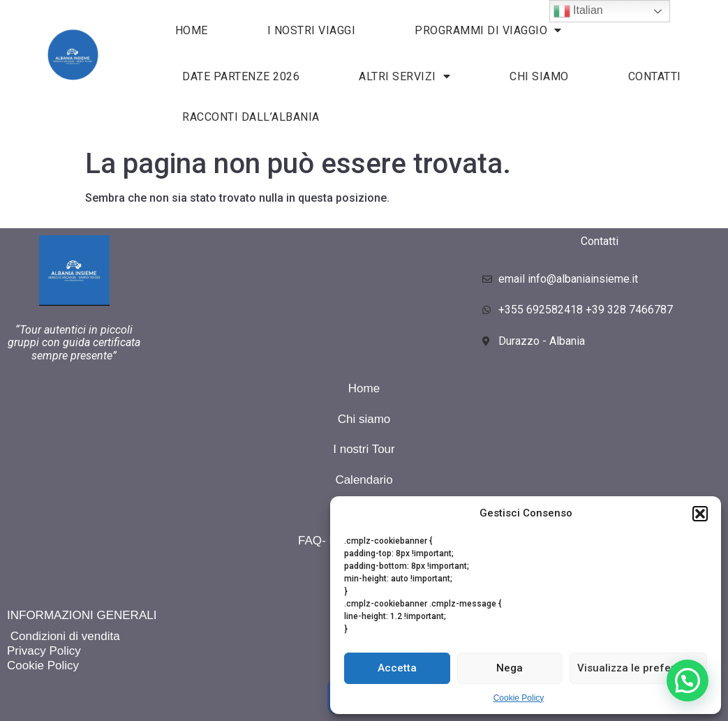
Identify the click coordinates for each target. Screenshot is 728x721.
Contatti (655, 76)
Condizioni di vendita (64, 636)
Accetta (397, 668)
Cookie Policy (519, 698)
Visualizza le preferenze (638, 668)
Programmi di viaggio (488, 30)
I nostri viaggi (312, 30)
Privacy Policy (44, 651)
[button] (700, 514)
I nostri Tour (364, 449)
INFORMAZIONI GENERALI (82, 615)
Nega (510, 668)
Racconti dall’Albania (251, 117)
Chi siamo (539, 76)
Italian (578, 11)
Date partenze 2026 (241, 76)
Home (364, 388)
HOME (192, 30)
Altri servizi (404, 76)
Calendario (364, 480)
